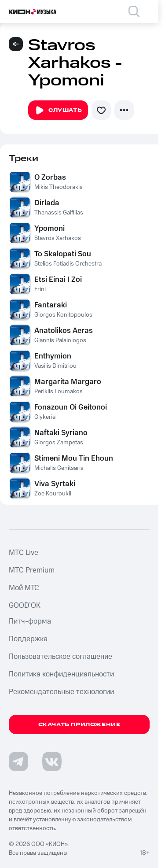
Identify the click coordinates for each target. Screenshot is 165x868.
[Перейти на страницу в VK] (52, 761)
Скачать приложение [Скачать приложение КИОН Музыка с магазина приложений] (79, 725)
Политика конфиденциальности (61, 674)
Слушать (58, 111)
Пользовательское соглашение (60, 657)
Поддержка (28, 639)
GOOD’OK (25, 606)
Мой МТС (24, 588)
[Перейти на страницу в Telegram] (18, 761)
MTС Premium (32, 570)
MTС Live (24, 553)
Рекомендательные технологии (61, 692)
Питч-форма (30, 621)
